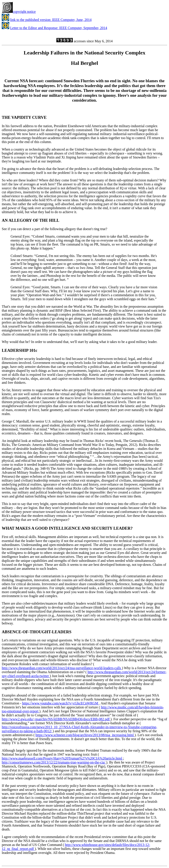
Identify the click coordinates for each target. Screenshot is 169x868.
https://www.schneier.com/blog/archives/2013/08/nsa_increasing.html (85, 735)
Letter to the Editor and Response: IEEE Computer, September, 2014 (59, 28)
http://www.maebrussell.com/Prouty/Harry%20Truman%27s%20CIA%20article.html (62, 758)
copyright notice (19, 12)
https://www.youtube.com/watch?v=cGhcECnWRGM (61, 703)
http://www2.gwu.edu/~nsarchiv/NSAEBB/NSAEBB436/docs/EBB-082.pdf (56, 719)
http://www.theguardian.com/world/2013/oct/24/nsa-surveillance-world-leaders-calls (62, 668)
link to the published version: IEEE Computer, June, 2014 (51, 20)
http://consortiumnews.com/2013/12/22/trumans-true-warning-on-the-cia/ (54, 762)
